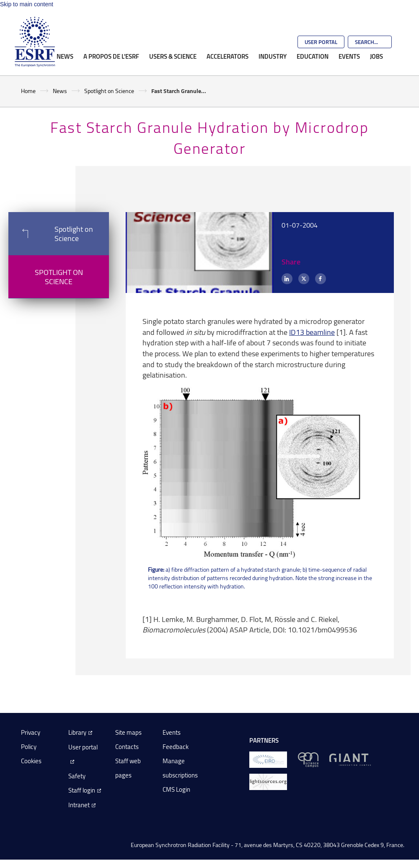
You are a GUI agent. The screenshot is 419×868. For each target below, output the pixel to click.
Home (28, 91)
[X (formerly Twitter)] (304, 279)
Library (77, 732)
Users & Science (173, 56)
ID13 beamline (312, 332)
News (65, 56)
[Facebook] (321, 279)
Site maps (128, 732)
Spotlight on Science (109, 91)
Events (349, 56)
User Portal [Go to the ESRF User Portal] (321, 42)
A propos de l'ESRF (111, 56)
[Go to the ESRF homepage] (35, 42)
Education (313, 56)
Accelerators (228, 56)
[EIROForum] (268, 759)
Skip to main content (27, 4)
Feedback (176, 747)
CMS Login (176, 789)
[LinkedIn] (287, 279)
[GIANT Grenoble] (350, 759)
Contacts (127, 747)
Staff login (82, 790)
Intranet (79, 805)
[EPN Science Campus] (308, 759)
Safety (77, 776)
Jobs (376, 56)
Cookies (31, 761)
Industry (273, 56)
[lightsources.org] (268, 781)
